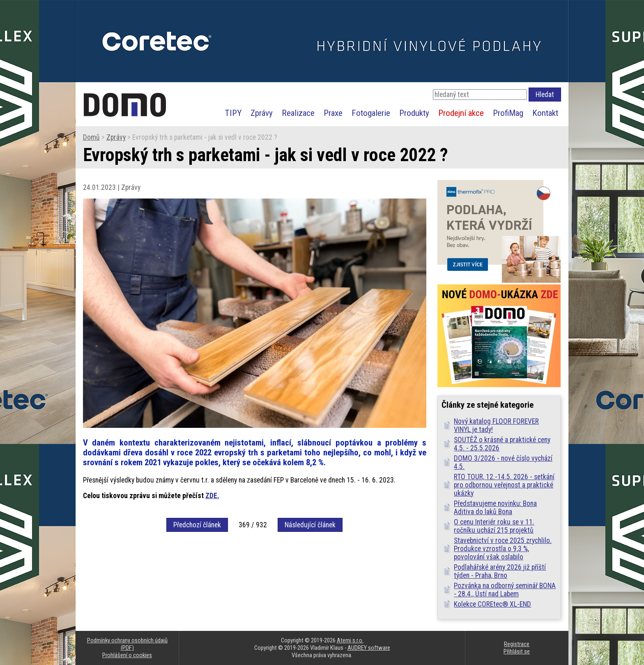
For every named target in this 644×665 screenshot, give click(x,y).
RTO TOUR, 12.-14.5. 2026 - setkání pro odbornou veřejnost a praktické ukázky (504, 485)
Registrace (517, 644)
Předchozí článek (197, 525)
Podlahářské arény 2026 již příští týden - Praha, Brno (500, 571)
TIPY (233, 113)
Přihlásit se (517, 651)
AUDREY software (369, 648)
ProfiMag (508, 113)
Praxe (333, 113)
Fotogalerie (371, 113)
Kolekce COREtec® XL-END (492, 604)
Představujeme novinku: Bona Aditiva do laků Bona (495, 508)
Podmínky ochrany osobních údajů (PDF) (127, 644)
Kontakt (545, 113)
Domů (91, 137)
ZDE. (212, 496)
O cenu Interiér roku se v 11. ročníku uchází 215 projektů (494, 526)
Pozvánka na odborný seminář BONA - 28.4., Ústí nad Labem (505, 590)
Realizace (298, 113)
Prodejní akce (461, 113)
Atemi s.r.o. (350, 640)
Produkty (414, 113)
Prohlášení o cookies (127, 655)
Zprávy (262, 113)
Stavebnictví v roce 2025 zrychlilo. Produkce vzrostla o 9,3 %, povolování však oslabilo (503, 549)
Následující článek (310, 525)
